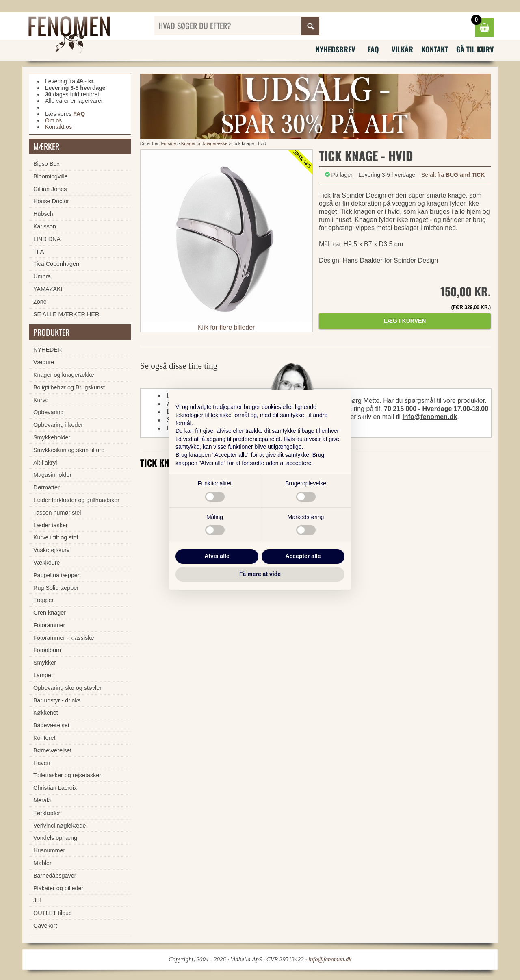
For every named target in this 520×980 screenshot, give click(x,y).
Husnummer (49, 850)
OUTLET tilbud (53, 913)
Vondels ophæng (55, 838)
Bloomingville (51, 176)
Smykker (45, 663)
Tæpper (43, 600)
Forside (169, 143)
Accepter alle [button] (303, 556)
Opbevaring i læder (58, 425)
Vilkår (402, 49)
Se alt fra (453, 175)
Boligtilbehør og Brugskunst (69, 387)
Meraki (42, 800)
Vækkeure (47, 563)
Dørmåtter (47, 487)
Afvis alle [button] (217, 556)
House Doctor (51, 201)
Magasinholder (52, 475)
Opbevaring (48, 412)
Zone (40, 302)
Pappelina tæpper (56, 575)
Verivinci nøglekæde (60, 826)
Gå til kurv (475, 49)
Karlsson (45, 226)
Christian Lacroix (55, 788)
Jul (37, 900)
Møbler (42, 863)
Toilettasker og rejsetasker (67, 775)
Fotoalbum (47, 650)
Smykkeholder (52, 437)
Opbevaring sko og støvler (67, 688)
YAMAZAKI (48, 289)
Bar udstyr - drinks (57, 700)
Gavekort (45, 926)
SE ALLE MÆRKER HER (66, 314)
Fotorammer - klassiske (64, 638)
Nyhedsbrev (335, 49)
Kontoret (44, 738)
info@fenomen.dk (430, 417)
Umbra (42, 276)
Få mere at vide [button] (260, 574)
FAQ (373, 49)
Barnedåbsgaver (55, 876)
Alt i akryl (45, 463)
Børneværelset (52, 750)
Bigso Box (47, 164)
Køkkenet (46, 713)
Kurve (41, 400)
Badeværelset (51, 725)
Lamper (43, 675)
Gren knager (50, 613)
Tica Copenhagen (56, 264)
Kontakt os (58, 127)
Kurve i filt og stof (56, 537)
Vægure (44, 362)
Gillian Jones (50, 189)
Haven (42, 763)
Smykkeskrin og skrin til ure (69, 450)
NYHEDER (48, 350)
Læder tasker (51, 525)
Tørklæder (47, 813)
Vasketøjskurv (51, 550)
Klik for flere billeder (226, 327)
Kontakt (435, 49)
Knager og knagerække (204, 143)
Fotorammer (49, 625)
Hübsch (43, 214)
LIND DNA (47, 239)
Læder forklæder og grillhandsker (76, 500)
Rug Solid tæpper (56, 588)
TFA (39, 252)
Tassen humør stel (57, 513)
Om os (53, 120)
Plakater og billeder (58, 888)
